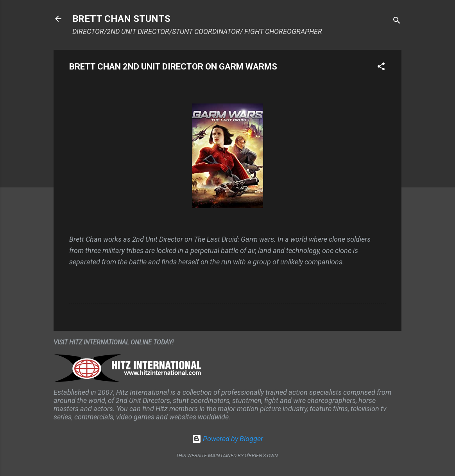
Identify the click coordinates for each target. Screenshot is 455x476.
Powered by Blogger (227, 439)
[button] (381, 68)
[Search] (397, 21)
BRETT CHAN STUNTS (121, 19)
